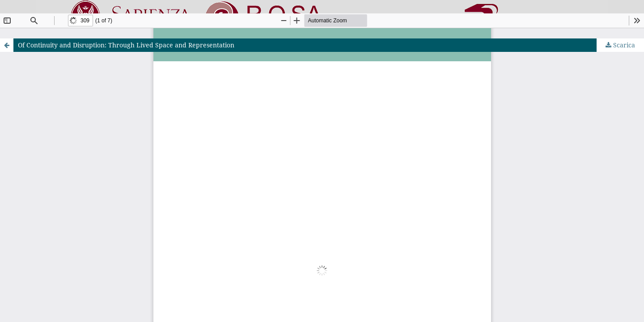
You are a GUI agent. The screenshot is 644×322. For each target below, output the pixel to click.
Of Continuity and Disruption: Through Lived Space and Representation (126, 45)
